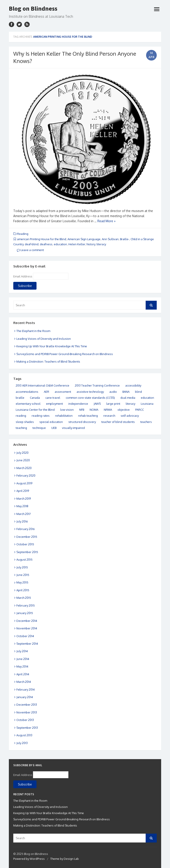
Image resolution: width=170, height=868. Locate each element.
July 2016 (22, 521)
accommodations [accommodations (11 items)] (27, 392)
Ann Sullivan (110, 239)
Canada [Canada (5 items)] (35, 398)
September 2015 (27, 552)
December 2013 (27, 705)
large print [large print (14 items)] (113, 404)
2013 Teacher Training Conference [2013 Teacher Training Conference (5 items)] (97, 385)
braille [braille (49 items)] (20, 398)
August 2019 (24, 483)
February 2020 (26, 475)
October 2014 (25, 636)
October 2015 (25, 544)
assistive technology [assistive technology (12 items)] (90, 392)
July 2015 (22, 567)
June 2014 (23, 659)
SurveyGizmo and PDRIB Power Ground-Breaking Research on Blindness (65, 354)
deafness (46, 244)
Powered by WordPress (29, 859)
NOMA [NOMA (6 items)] (94, 410)
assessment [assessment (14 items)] (63, 392)
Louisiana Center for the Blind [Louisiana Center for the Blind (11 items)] (35, 410)
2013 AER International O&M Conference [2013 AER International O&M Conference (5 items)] (42, 385)
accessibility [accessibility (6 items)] (133, 385)
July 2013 (22, 743)
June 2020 (23, 460)
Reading (23, 234)
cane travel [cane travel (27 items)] (53, 398)
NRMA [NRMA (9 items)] (108, 410)
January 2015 (25, 613)
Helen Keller (77, 244)
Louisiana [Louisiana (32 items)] (147, 404)
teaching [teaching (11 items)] (21, 428)
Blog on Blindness (33, 8)
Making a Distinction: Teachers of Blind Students (48, 361)
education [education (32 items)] (147, 398)
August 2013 (24, 735)
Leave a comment (30, 250)
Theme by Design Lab (65, 859)
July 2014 (22, 651)
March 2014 (24, 682)
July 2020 (22, 453)
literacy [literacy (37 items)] (130, 404)
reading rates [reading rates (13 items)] (41, 416)
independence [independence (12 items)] (78, 404)
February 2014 (26, 689)
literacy (101, 244)
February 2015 (26, 605)
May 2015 (22, 582)
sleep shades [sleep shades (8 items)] (25, 422)
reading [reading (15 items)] (21, 416)
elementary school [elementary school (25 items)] (28, 404)
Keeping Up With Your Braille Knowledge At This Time (52, 346)
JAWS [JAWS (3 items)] (97, 404)
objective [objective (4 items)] (124, 410)
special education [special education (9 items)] (51, 422)
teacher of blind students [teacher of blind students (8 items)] (118, 422)
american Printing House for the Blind (42, 239)
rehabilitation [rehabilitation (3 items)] (64, 416)
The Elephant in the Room (33, 331)
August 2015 (24, 560)
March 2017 (24, 514)
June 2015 (23, 575)
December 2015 (27, 537)
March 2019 (24, 499)
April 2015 (23, 590)
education (60, 244)
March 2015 (24, 598)
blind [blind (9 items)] (138, 392)
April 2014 (23, 674)
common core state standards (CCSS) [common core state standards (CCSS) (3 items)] (90, 398)
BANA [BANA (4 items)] (126, 392)
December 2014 (27, 621)
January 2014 (25, 697)
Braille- (125, 239)
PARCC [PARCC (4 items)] (140, 410)
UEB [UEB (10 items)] (54, 428)
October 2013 (25, 720)
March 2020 (24, 468)
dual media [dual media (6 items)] (128, 398)
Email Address (23, 276)
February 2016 (26, 529)
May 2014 (22, 666)
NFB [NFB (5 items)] (82, 410)
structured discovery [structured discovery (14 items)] (82, 422)
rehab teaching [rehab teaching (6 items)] (88, 416)
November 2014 (27, 628)
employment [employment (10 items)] (54, 404)
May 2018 (22, 506)
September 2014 (27, 644)
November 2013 (27, 712)
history (91, 244)
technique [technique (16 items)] (39, 428)
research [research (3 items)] (109, 416)
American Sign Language (84, 239)
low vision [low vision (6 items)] (67, 410)
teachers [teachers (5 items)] (146, 422)
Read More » (106, 221)
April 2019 (23, 491)
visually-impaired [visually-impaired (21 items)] (73, 428)
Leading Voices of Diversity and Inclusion (44, 339)
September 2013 (27, 728)
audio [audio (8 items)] (113, 392)
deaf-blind (32, 244)
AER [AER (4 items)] (46, 392)
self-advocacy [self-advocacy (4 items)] (130, 416)
